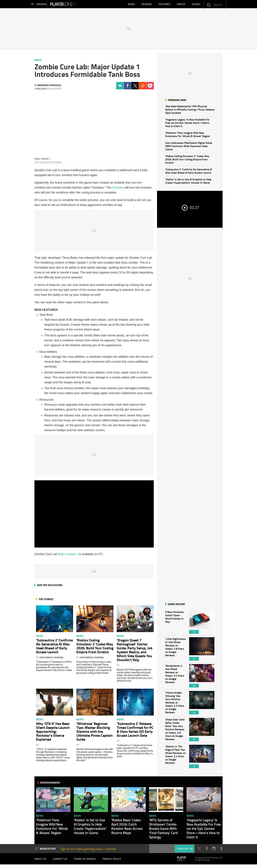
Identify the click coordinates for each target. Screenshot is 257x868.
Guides (196, 5)
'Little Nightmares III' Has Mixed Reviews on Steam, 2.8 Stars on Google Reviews (176, 651)
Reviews (147, 5)
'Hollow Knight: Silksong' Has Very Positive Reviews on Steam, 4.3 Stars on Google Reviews (176, 704)
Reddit (143, 87)
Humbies (118, 189)
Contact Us (60, 861)
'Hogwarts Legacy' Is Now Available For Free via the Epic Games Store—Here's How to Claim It (187, 124)
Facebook (127, 87)
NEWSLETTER (48, 850)
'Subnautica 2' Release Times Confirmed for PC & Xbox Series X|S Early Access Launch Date (135, 731)
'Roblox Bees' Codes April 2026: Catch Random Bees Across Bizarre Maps (127, 828)
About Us (40, 861)
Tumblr (221, 850)
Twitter (135, 87)
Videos (181, 5)
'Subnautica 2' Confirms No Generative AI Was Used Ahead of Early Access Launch (189, 173)
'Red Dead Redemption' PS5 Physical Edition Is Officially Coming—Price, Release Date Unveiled (190, 111)
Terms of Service (85, 861)
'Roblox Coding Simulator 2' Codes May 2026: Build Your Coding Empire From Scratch (187, 161)
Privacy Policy (112, 861)
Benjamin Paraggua (49, 87)
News (131, 5)
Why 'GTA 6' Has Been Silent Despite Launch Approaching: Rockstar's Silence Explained (53, 733)
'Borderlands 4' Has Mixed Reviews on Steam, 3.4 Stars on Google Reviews (176, 677)
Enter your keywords (209, 5)
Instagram (214, 850)
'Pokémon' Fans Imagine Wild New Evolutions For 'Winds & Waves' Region (188, 136)
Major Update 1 (68, 556)
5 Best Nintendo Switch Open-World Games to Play (176, 624)
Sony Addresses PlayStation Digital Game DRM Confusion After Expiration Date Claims (189, 148)
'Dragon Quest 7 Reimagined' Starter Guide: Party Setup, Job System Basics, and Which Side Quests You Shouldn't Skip (135, 651)
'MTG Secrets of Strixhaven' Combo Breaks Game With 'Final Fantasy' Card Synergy (163, 830)
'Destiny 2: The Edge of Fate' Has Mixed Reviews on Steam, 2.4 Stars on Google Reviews (176, 758)
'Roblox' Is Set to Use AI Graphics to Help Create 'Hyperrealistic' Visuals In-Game (188, 183)
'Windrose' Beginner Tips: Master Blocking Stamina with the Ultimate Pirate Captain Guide (94, 733)
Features (164, 5)
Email (120, 87)
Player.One (74, 5)
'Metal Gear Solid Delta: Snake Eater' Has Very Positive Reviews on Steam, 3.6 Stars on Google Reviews (176, 731)
